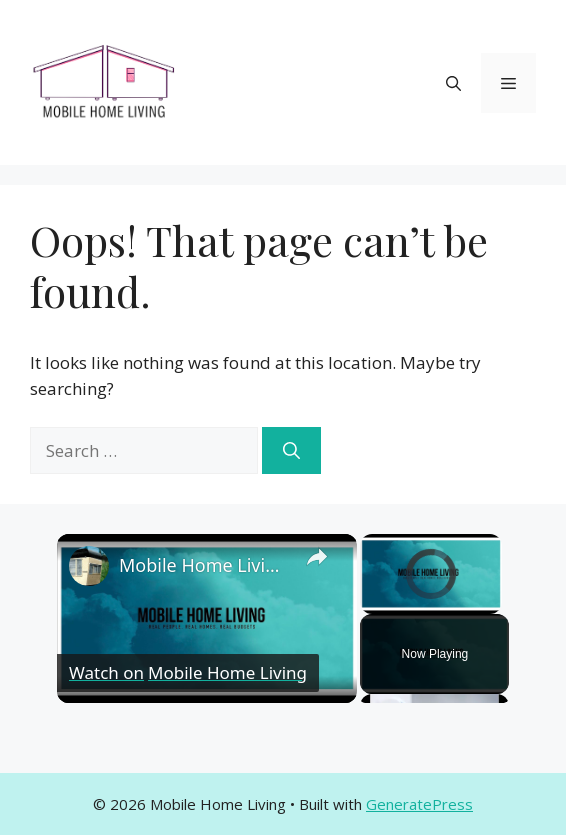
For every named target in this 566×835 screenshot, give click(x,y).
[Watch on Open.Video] (188, 673)
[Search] (291, 451)
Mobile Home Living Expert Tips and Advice (204, 565)
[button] (453, 83)
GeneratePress (419, 804)
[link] (89, 566)
